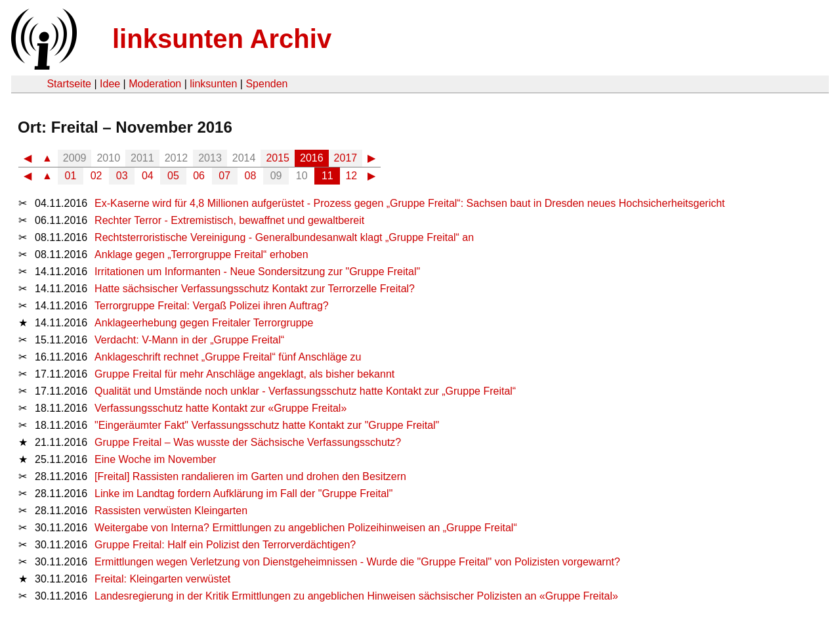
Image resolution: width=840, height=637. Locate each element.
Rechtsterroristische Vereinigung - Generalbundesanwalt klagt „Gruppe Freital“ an (284, 237)
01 (71, 176)
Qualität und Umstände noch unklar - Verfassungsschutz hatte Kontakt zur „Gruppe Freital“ (305, 391)
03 (122, 176)
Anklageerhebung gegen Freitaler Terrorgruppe (204, 323)
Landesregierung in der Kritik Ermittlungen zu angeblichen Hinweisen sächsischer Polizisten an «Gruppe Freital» (356, 596)
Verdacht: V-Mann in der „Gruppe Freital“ (189, 340)
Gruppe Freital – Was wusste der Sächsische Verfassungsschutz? (248, 442)
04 (148, 176)
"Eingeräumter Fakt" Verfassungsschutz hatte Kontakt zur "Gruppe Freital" (267, 425)
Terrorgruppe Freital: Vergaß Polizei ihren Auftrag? (212, 306)
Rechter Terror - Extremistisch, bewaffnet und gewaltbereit (229, 220)
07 (224, 176)
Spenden (266, 84)
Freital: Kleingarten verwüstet (162, 579)
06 (199, 176)
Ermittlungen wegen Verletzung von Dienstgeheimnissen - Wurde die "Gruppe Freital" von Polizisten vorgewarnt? (357, 562)
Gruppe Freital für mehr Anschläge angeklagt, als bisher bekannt (244, 374)
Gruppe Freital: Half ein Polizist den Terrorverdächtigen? (225, 545)
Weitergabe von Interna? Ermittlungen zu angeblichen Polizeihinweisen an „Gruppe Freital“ (306, 528)
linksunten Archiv (222, 39)
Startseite (69, 84)
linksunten (213, 84)
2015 (278, 158)
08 (251, 176)
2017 (346, 158)
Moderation (155, 84)
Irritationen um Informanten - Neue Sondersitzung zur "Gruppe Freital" (257, 272)
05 (173, 176)
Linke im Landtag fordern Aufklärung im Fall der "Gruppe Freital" (243, 494)
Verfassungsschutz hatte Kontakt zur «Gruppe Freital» (220, 408)
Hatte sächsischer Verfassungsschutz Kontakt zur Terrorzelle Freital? (255, 289)
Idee (110, 84)
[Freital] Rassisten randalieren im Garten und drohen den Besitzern (250, 476)
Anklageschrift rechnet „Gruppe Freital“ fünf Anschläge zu (228, 357)
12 (351, 176)
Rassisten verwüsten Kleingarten (171, 511)
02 (96, 176)
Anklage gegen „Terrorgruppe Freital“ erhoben (201, 254)
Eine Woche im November (156, 459)
